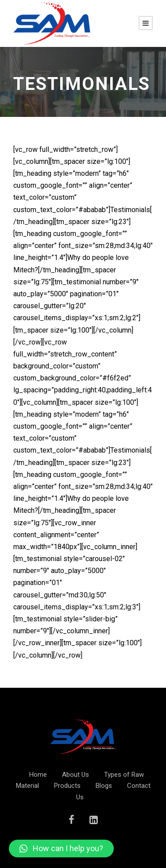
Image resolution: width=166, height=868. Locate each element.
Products (67, 786)
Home (38, 775)
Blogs (104, 786)
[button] (61, 849)
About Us (75, 775)
